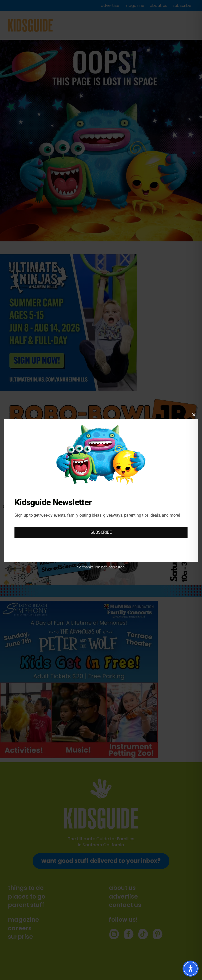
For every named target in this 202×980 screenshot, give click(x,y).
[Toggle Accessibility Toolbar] (191, 969)
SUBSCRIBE (101, 532)
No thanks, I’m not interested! (101, 567)
